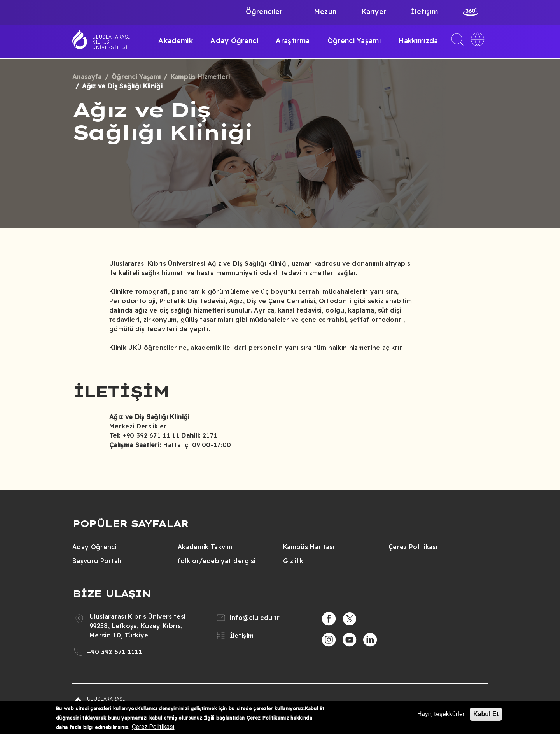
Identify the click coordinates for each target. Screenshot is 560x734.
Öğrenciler (264, 11)
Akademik (176, 41)
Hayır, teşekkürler (441, 714)
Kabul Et (486, 714)
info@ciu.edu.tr (255, 618)
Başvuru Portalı (97, 561)
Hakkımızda (418, 41)
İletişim (424, 11)
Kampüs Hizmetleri (200, 77)
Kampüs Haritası (309, 547)
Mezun (325, 11)
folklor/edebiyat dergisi (217, 561)
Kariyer (374, 11)
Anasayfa (87, 77)
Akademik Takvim (205, 547)
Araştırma (293, 41)
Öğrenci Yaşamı (354, 41)
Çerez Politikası (413, 547)
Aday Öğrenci (234, 41)
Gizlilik (293, 561)
